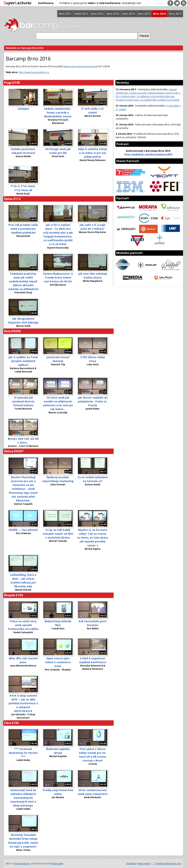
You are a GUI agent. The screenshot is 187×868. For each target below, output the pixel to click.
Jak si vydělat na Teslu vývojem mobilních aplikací (23, 361)
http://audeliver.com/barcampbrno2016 (148, 154)
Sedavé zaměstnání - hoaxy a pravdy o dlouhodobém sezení (146, 91)
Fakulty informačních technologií (80, 66)
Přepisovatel (57, 864)
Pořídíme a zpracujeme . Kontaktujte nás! (100, 3)
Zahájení (23, 109)
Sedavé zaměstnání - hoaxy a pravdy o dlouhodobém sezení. (58, 112)
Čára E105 (11, 723)
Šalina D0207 (14, 451)
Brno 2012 (97, 14)
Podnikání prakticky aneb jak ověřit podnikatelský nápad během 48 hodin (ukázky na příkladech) (23, 281)
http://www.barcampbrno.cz (34, 72)
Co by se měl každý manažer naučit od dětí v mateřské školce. (58, 534)
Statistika (131, 864)
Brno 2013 (113, 14)
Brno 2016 (160, 14)
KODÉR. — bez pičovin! (23, 530)
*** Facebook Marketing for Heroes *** (23, 753)
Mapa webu (144, 864)
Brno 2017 (175, 14)
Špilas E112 (12, 199)
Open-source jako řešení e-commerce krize (58, 662)
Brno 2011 (65, 14)
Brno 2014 (128, 14)
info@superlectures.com (169, 864)
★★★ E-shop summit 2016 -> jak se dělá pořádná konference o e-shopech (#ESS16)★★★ (23, 703)
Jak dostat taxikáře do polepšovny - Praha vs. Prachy (93, 401)
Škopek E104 (13, 595)
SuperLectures (22, 864)
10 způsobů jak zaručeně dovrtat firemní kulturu (23, 401)
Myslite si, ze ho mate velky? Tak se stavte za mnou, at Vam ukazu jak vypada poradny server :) (93, 538)
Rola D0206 (12, 331)
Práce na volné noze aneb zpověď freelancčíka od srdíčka (23, 625)
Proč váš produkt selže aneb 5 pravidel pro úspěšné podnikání (23, 229)
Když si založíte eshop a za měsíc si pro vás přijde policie (93, 153)
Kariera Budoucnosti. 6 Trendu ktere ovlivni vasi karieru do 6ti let (58, 277)
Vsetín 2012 (81, 14)
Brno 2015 (144, 14)
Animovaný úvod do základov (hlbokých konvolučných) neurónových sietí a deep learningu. (23, 798)
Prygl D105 (12, 83)
